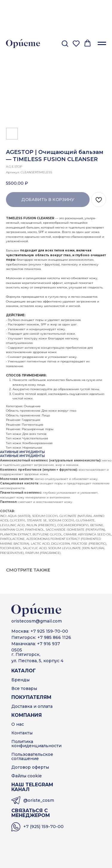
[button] (65, 43)
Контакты (22, 733)
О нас (18, 724)
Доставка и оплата (32, 706)
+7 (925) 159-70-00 (43, 827)
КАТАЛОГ (24, 671)
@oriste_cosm (39, 800)
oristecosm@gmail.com (37, 621)
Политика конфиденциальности (36, 744)
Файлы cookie (27, 776)
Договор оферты (30, 767)
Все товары (24, 688)
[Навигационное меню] (102, 44)
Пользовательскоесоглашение (32, 756)
